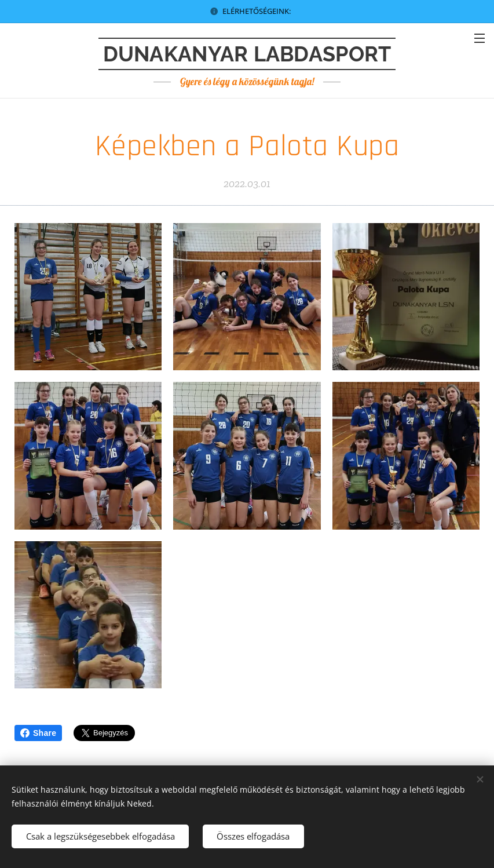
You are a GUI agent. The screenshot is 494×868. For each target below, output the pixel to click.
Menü (480, 38)
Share (38, 733)
